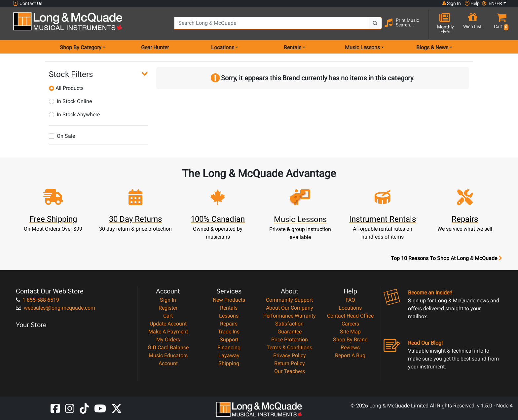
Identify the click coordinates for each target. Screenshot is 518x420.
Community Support (289, 300)
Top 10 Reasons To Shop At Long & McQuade (446, 258)
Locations (350, 308)
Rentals (229, 308)
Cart (168, 316)
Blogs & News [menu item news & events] (432, 47)
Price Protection (290, 340)
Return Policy (290, 363)
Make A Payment (168, 332)
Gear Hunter (155, 47)
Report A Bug (350, 355)
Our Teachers (290, 371)
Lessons (229, 316)
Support (229, 340)
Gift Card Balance (168, 347)
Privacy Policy (290, 355)
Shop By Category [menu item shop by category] (81, 47)
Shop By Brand (350, 340)
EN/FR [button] (492, 3)
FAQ (350, 300)
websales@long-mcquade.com (55, 308)
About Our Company (290, 308)
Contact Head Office (350, 316)
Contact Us (28, 3)
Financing (229, 347)
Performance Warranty (290, 316)
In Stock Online (70, 101)
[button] (500, 24)
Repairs (229, 324)
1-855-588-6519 (37, 300)
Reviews (350, 347)
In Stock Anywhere (74, 115)
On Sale (62, 136)
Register (168, 308)
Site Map (350, 332)
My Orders (168, 340)
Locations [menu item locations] (223, 47)
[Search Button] (375, 23)
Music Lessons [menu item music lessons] (362, 47)
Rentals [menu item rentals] (293, 47)
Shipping (229, 363)
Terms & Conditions (289, 347)
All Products (66, 88)
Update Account (168, 324)
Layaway (229, 355)
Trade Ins (229, 332)
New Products (229, 300)
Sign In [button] (452, 3)
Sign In (168, 300)
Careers (350, 324)
